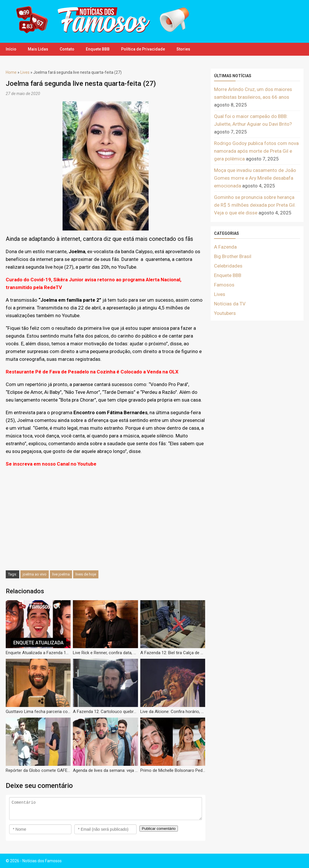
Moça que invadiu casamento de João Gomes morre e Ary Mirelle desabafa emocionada (255, 178)
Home (11, 72)
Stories (183, 49)
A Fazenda (225, 247)
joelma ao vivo (35, 574)
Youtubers (225, 313)
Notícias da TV (230, 304)
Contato (67, 49)
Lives (25, 72)
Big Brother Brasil (233, 256)
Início (11, 49)
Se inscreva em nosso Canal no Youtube (51, 464)
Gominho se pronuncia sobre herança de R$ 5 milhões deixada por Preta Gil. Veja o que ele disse (255, 205)
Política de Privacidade (143, 49)
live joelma (61, 574)
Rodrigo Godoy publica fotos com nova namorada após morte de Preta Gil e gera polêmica (256, 151)
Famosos (224, 285)
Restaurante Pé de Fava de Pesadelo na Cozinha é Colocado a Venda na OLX (92, 372)
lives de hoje (86, 574)
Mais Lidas (38, 49)
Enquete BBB (98, 49)
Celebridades (228, 266)
